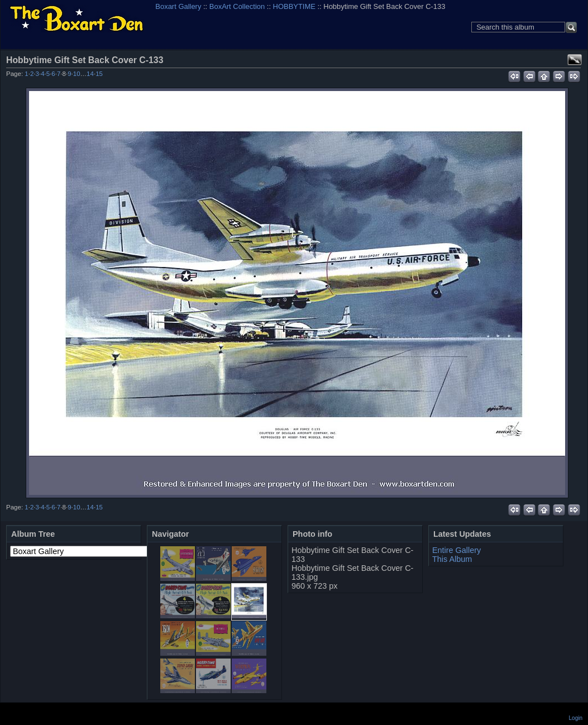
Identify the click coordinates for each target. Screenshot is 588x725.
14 (90, 74)
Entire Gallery (456, 550)
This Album (452, 559)
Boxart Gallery (178, 6)
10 (77, 74)
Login (576, 718)
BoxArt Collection (237, 6)
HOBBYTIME (294, 6)
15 (99, 74)
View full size (575, 60)
